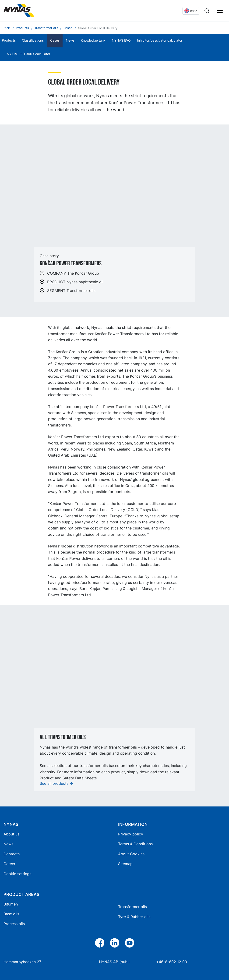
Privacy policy (131, 834)
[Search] (207, 11)
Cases (55, 40)
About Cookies (131, 854)
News (70, 40)
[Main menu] (220, 11)
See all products (54, 783)
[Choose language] (191, 11)
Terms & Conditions (135, 844)
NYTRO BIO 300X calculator (28, 54)
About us (11, 834)
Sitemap (125, 864)
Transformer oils (132, 907)
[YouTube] (130, 943)
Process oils (14, 924)
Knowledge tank (93, 40)
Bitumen (11, 904)
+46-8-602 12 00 (172, 962)
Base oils (11, 914)
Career (9, 864)
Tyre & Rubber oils (134, 917)
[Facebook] (100, 943)
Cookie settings (17, 874)
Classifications (33, 40)
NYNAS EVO (121, 40)
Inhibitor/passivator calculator (160, 40)
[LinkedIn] (115, 943)
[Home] (39, 11)
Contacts (12, 854)
